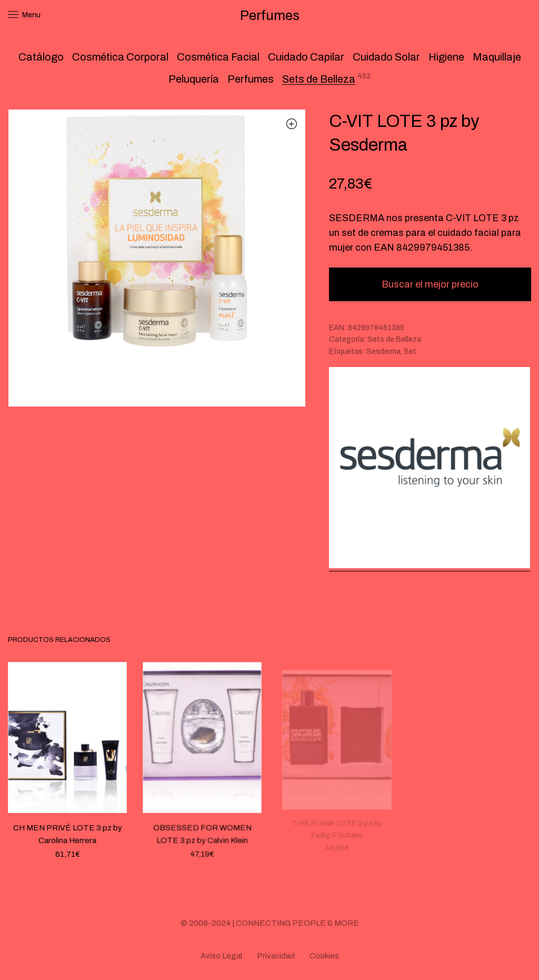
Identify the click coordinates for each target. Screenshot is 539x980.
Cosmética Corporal (120, 57)
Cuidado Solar (386, 57)
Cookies (324, 956)
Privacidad (276, 956)
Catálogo (41, 57)
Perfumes (251, 79)
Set (410, 352)
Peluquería (194, 79)
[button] (292, 123)
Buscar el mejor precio (430, 284)
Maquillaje (497, 57)
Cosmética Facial (218, 57)
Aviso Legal (221, 956)
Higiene (446, 57)
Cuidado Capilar (306, 57)
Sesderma (383, 352)
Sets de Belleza (319, 79)
